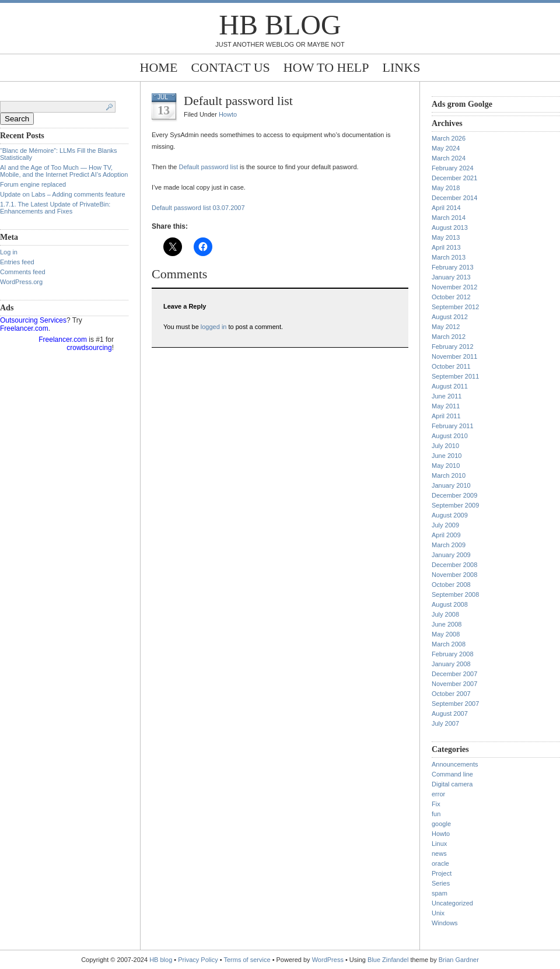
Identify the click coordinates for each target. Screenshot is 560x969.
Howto (228, 114)
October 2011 (451, 366)
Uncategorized (452, 903)
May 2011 (446, 406)
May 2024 (446, 148)
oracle (440, 863)
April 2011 (446, 416)
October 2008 (451, 585)
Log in (9, 252)
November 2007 (454, 684)
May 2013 (446, 237)
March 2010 (449, 475)
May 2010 (446, 466)
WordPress (328, 960)
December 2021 (454, 178)
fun (436, 814)
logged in (214, 327)
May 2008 (446, 634)
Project (442, 873)
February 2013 (453, 267)
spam (440, 893)
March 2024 (449, 158)
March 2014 (449, 218)
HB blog (280, 25)
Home (159, 67)
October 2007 (451, 694)
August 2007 (450, 713)
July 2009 (445, 525)
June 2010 (447, 456)
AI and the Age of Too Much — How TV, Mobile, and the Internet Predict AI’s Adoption (64, 171)
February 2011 (453, 426)
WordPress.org (21, 282)
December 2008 (454, 565)
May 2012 (446, 327)
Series (441, 883)
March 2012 (449, 337)
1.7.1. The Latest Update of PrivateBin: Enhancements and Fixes (55, 208)
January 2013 (451, 277)
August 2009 (450, 515)
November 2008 (454, 575)
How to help (326, 67)
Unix (438, 913)
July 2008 (445, 614)
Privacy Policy (199, 960)
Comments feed (23, 272)
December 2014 (454, 198)
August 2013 (450, 228)
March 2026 (449, 138)
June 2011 (447, 396)
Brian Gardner (459, 960)
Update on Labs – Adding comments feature (63, 194)
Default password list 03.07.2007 (198, 208)
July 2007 (445, 723)
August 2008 (450, 604)
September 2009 (455, 505)
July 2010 (445, 446)
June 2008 (447, 624)
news (439, 853)
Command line (452, 774)
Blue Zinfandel (389, 960)
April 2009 (446, 535)
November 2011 (454, 356)
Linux (439, 844)
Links (402, 67)
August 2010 (450, 436)
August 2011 (450, 386)
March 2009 (449, 545)
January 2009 (451, 555)
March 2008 (449, 644)
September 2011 (455, 376)
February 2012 (453, 347)
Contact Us (230, 67)
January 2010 (451, 485)
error (438, 794)
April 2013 (446, 247)
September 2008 (455, 594)
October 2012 (451, 297)
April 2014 (446, 208)
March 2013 (449, 257)
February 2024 (453, 168)
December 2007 (454, 674)
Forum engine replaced (33, 184)
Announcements (455, 764)
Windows (445, 923)
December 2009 (454, 495)
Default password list (238, 101)
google (441, 824)
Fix (436, 804)
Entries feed (17, 262)
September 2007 (455, 704)
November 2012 (454, 287)
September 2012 (455, 307)
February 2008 (453, 654)
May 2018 (446, 188)
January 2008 (451, 664)
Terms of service (247, 960)
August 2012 (450, 317)
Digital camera (452, 784)
